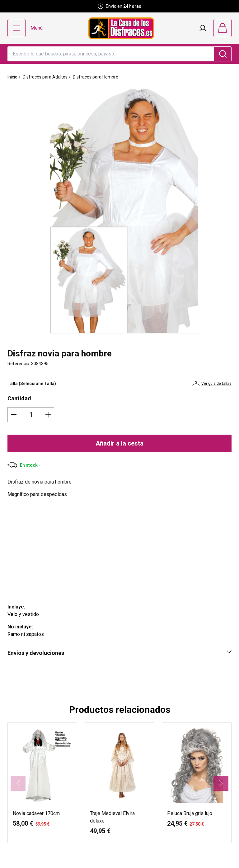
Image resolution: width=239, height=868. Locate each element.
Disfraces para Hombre (96, 77)
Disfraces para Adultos (45, 77)
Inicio (12, 77)
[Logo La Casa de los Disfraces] (121, 28)
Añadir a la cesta (119, 443)
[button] (221, 783)
